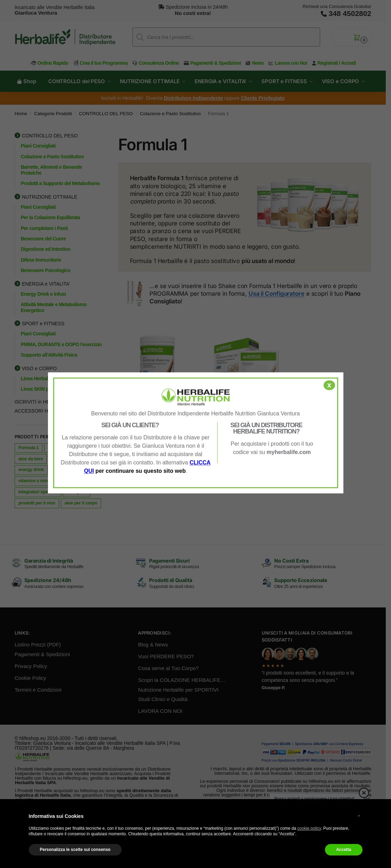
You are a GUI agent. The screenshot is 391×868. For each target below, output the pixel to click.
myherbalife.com (289, 452)
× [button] (359, 816)
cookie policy (309, 828)
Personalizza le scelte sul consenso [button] (75, 850)
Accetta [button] (344, 850)
